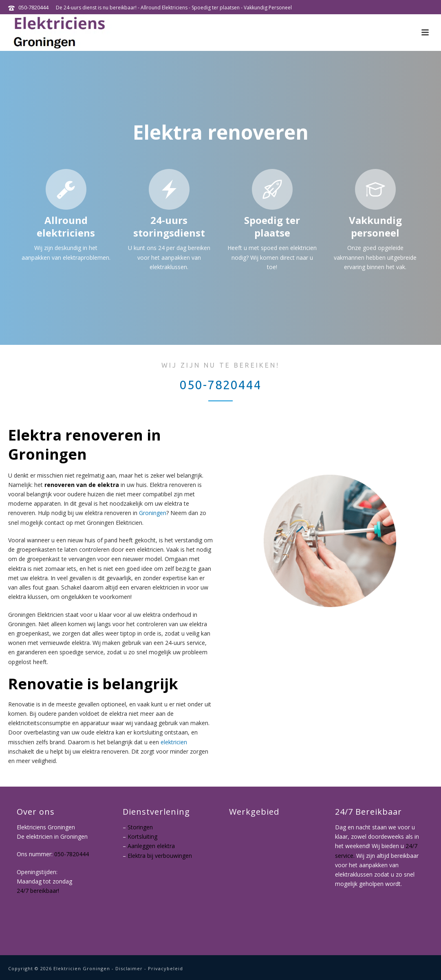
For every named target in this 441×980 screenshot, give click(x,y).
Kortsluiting (142, 836)
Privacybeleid (165, 968)
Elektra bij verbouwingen (160, 856)
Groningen (153, 513)
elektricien (174, 742)
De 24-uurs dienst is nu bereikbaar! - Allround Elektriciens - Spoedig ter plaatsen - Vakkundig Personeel (174, 8)
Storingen (140, 827)
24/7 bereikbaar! (38, 891)
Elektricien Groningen (82, 968)
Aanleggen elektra (151, 846)
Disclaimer (129, 968)
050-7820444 (33, 7)
